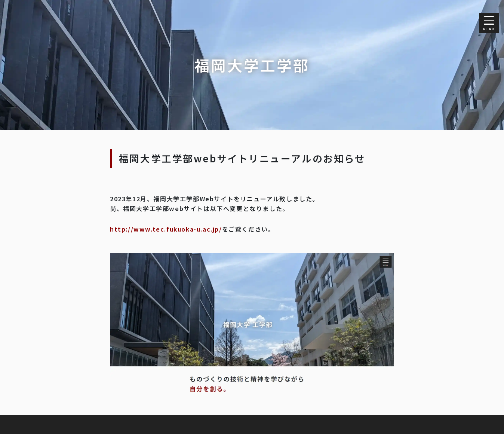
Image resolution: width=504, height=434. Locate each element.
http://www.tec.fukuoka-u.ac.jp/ (166, 229)
